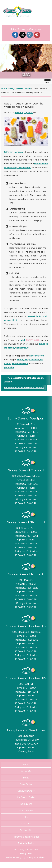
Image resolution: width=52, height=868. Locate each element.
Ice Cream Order (26, 797)
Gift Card (26, 824)
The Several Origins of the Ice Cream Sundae (24, 380)
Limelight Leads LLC (36, 857)
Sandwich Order (26, 791)
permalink (9, 368)
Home (26, 765)
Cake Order (26, 784)
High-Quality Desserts (28, 360)
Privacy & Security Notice (26, 837)
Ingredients (26, 804)
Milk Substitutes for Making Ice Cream (24, 388)
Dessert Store (37, 356)
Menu (26, 778)
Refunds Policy (26, 843)
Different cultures (13, 152)
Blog (26, 817)
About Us (26, 771)
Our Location (26, 811)
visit (23, 340)
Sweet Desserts (20, 364)
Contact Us (26, 830)
